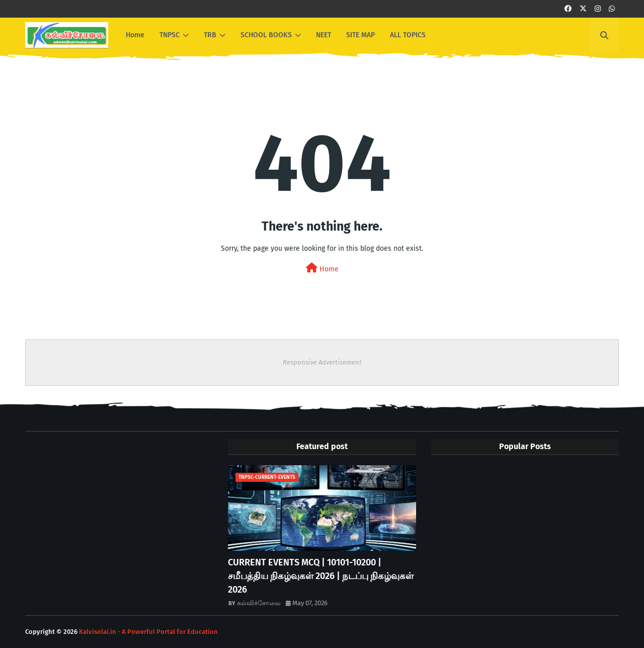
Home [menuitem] (135, 35)
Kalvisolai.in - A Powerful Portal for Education (148, 632)
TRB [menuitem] (210, 35)
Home (322, 268)
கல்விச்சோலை (259, 603)
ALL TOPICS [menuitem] (408, 35)
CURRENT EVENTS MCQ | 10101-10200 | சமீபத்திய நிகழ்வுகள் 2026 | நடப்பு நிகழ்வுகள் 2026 (321, 576)
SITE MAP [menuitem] (360, 35)
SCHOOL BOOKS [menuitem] (266, 35)
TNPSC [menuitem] (170, 35)
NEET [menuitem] (324, 35)
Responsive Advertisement (322, 362)
